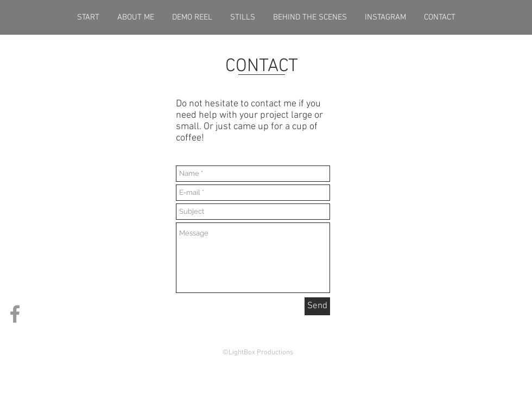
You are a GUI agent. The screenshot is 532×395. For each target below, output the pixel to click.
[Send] (317, 306)
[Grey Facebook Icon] (15, 314)
